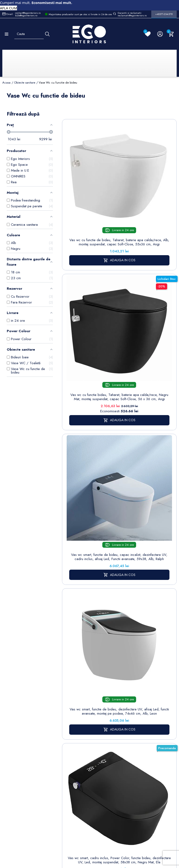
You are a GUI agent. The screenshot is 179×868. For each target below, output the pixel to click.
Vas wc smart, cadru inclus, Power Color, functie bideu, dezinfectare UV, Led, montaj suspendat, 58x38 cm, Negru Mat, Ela (90, 436)
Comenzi (157, 679)
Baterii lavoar (78, 674)
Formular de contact (105, 705)
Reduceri (130, 757)
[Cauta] (47, 34)
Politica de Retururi (131, 709)
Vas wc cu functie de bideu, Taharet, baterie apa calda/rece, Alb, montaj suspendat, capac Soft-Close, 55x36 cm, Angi (90, 207)
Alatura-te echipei (130, 747)
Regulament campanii (132, 734)
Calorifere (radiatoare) (77, 745)
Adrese (156, 694)
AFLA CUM (9, 8)
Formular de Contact (134, 835)
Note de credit (161, 687)
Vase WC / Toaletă (77, 733)
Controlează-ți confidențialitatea (89, 825)
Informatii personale (158, 670)
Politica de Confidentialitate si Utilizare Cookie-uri (108, 679)
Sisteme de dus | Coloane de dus (78, 715)
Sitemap (74, 667)
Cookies (102, 695)
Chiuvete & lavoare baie (78, 697)
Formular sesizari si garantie (43, 705)
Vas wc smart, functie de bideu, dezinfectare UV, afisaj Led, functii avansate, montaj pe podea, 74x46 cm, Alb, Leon (149, 327)
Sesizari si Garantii (130, 722)
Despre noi (132, 687)
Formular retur (25, 693)
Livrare (128, 667)
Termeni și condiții (130, 677)
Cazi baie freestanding (78, 684)
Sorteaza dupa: (108, 118)
